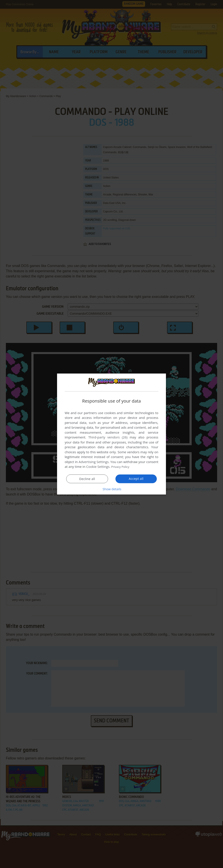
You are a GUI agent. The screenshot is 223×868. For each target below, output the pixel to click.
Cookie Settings (98, 467)
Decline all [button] (87, 479)
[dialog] (111, 434)
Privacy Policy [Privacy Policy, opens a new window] (122, 467)
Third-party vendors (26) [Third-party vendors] (108, 437)
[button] (111, 489)
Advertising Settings (94, 462)
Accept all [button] (136, 479)
